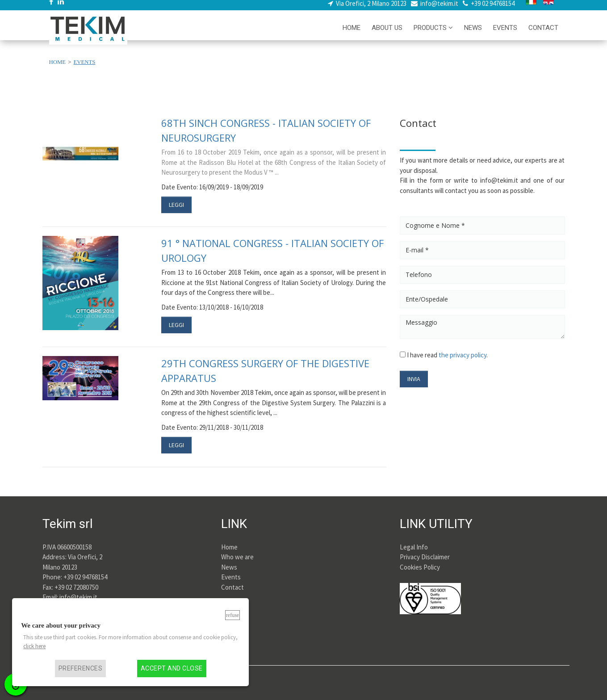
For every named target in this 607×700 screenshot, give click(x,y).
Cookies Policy (420, 567)
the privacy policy (463, 355)
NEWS (473, 34)
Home (229, 547)
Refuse (232, 615)
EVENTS (505, 34)
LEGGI (176, 205)
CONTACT (543, 34)
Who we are (237, 557)
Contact (232, 587)
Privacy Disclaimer (425, 557)
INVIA (414, 379)
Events (231, 577)
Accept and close (172, 669)
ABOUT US (387, 34)
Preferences (80, 669)
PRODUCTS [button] (433, 34)
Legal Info (414, 547)
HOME (352, 34)
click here (34, 646)
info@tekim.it (439, 9)
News (229, 567)
